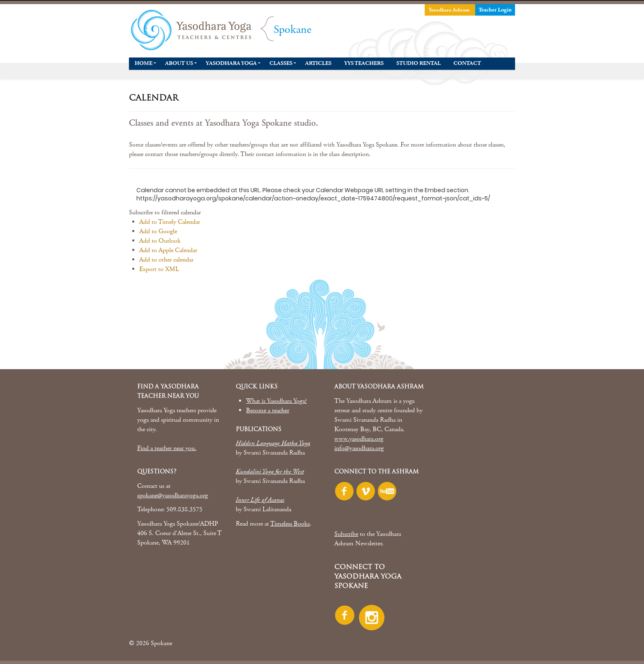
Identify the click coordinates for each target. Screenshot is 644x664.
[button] (165, 213)
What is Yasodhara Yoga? (276, 401)
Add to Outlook (160, 241)
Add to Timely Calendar (170, 222)
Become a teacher (268, 410)
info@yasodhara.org (359, 448)
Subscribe (346, 534)
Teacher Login (495, 10)
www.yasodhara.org (359, 439)
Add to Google (158, 231)
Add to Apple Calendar (168, 250)
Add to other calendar (166, 260)
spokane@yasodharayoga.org (172, 495)
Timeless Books (290, 524)
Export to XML (159, 269)
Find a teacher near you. (167, 448)
